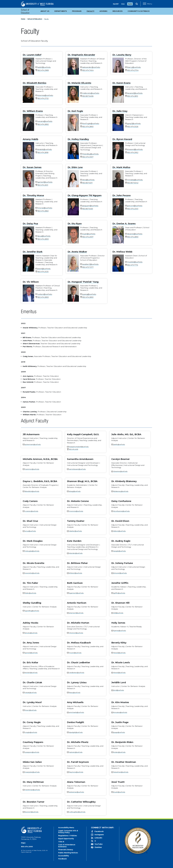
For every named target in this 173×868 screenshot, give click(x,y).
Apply (130, 4)
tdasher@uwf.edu (75, 531)
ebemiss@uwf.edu (45, 95)
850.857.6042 (133, 183)
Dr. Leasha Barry (122, 55)
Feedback (62, 859)
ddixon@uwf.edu (120, 531)
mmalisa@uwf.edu (135, 180)
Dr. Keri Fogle (75, 111)
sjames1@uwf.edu (45, 182)
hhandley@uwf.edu (90, 154)
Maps (23, 843)
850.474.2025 (43, 272)
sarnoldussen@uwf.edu (77, 469)
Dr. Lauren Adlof (32, 55)
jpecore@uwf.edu (135, 206)
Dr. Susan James (32, 167)
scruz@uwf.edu (30, 531)
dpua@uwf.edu (44, 236)
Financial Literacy (66, 850)
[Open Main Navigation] (147, 4)
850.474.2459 (74, 449)
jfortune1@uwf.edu (120, 573)
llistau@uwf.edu (75, 693)
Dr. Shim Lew (75, 167)
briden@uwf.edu (119, 752)
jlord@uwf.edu (119, 690)
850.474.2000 (27, 847)
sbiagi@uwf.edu (75, 491)
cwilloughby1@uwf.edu (77, 812)
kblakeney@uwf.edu (121, 491)
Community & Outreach (139, 11)
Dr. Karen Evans (121, 83)
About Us (45, 11)
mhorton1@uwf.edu (76, 633)
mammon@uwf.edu (32, 469)
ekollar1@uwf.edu (31, 673)
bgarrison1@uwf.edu (76, 593)
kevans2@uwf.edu (135, 93)
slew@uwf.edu (88, 180)
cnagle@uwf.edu (31, 732)
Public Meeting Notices (68, 853)
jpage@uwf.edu (119, 732)
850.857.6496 (88, 96)
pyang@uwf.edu (89, 294)
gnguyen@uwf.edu (90, 206)
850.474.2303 (133, 209)
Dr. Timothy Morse (33, 195)
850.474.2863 (43, 211)
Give (123, 4)
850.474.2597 (88, 237)
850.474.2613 (43, 185)
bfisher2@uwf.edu (76, 573)
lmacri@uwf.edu (31, 710)
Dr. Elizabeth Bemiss (34, 83)
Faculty (46, 19)
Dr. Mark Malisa (121, 167)
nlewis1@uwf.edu (119, 653)
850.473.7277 (88, 267)
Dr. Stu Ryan (75, 224)
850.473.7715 (133, 265)
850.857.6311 (87, 183)
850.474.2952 (133, 152)
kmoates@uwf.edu (120, 712)
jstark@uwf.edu (44, 269)
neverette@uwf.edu (32, 573)
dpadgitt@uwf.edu (76, 732)
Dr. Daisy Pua (30, 224)
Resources (118, 11)
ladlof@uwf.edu (44, 67)
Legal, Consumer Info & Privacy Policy (68, 832)
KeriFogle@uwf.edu (91, 123)
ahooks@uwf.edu (31, 633)
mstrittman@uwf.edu (32, 790)
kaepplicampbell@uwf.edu (79, 447)
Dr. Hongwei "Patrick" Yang (83, 282)
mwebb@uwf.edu (135, 262)
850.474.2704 (133, 70)
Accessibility (64, 856)
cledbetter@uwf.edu (77, 673)
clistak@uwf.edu (31, 693)
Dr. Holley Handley (78, 139)
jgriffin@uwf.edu (119, 593)
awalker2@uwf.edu (90, 264)
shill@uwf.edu (118, 613)
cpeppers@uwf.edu (32, 752)
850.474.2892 (43, 124)
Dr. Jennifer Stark (33, 252)
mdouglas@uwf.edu (32, 551)
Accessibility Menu (66, 828)
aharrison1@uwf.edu (76, 613)
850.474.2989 (43, 70)
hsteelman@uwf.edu (121, 772)
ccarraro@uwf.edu (31, 511)
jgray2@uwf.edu (134, 123)
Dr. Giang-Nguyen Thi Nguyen (85, 195)
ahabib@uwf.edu (45, 149)
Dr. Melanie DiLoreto (79, 83)
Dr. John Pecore (121, 195)
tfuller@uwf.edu (31, 593)
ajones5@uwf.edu (31, 653)
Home (23, 19)
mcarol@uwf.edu (75, 653)
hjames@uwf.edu (120, 631)
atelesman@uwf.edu (77, 792)
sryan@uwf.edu (89, 234)
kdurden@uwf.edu (76, 553)
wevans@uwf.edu (45, 121)
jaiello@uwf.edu (119, 444)
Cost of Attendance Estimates (67, 846)
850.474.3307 (88, 157)
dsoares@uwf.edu (135, 234)
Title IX (61, 842)
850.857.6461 (88, 209)
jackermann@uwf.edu (33, 444)
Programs (77, 11)
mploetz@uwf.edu (76, 752)
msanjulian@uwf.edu (32, 772)
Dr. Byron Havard (122, 139)
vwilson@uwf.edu (45, 294)
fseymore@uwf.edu (76, 772)
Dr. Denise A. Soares (124, 224)
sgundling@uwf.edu (32, 611)
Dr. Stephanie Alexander (81, 55)
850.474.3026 (133, 127)
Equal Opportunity (66, 839)
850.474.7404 (88, 70)
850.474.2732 (43, 98)
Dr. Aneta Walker (77, 252)
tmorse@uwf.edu (45, 208)
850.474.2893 (88, 127)
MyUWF (116, 4)
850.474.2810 (133, 96)
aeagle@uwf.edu (120, 551)
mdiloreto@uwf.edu (91, 93)
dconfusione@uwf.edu (122, 511)
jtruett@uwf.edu (119, 792)
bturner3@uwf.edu (32, 812)
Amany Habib (30, 139)
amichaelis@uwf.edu (77, 712)
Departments (61, 11)
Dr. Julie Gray (120, 111)
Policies (74, 836)
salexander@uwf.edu (91, 67)
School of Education (25, 12)
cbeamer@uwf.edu (120, 471)
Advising (103, 11)
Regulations (63, 836)
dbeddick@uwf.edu (32, 491)
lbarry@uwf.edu (134, 67)
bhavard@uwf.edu (135, 149)
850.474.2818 (43, 152)
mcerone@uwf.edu (76, 511)
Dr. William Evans (33, 111)
